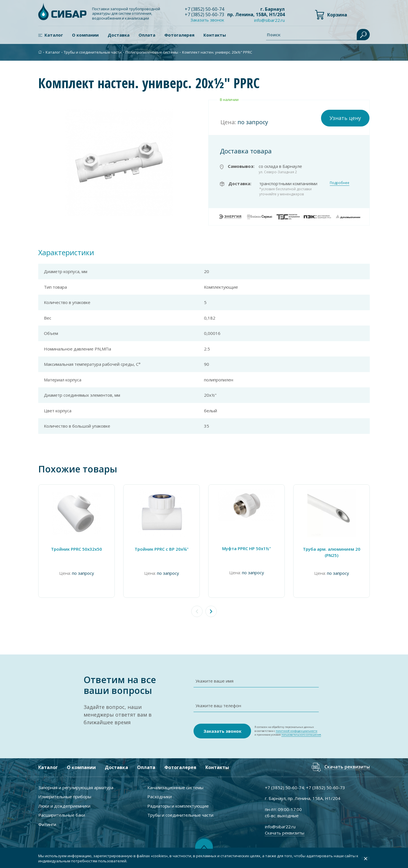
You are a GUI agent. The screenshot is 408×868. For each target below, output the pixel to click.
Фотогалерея (179, 35)
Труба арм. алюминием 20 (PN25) (332, 552)
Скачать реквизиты (347, 767)
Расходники (160, 797)
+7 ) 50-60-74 (204, 9)
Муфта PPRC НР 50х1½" (247, 548)
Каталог (54, 35)
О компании (85, 35)
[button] (211, 611)
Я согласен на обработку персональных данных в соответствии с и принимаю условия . (288, 731)
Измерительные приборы (65, 797)
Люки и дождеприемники (64, 806)
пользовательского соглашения (301, 735)
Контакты (215, 35)
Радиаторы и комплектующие (178, 806)
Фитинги (47, 824)
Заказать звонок (207, 20)
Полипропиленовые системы (152, 52)
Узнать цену (345, 118)
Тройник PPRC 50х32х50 (76, 549)
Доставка (119, 35)
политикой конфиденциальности (297, 731)
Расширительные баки (62, 815)
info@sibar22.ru (269, 20)
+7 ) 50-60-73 (204, 14)
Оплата (147, 35)
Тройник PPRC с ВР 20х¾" (162, 549)
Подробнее (340, 183)
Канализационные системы (175, 787)
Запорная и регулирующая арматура (76, 787)
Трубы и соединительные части (93, 52)
